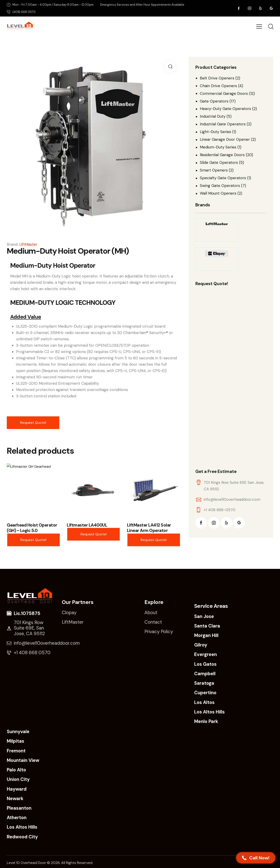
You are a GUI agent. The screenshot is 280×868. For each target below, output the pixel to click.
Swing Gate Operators (220, 186)
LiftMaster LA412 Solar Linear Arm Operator (149, 528)
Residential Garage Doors (222, 155)
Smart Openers (214, 170)
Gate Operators (214, 101)
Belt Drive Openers (217, 78)
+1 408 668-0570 (220, 510)
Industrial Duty (213, 116)
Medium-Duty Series (218, 147)
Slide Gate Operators (219, 162)
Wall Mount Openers (218, 193)
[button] (170, 67)
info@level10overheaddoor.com (232, 499)
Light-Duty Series (215, 132)
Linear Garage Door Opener (225, 139)
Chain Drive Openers (218, 86)
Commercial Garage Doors (224, 93)
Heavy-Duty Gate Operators (225, 109)
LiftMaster (28, 244)
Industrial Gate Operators (223, 124)
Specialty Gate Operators (223, 178)
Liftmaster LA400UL (87, 525)
